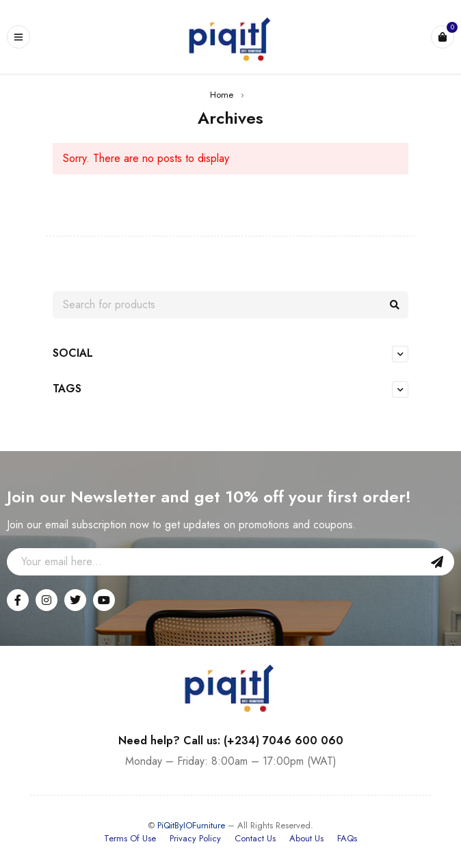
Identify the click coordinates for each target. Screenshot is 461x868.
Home (222, 95)
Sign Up (437, 562)
